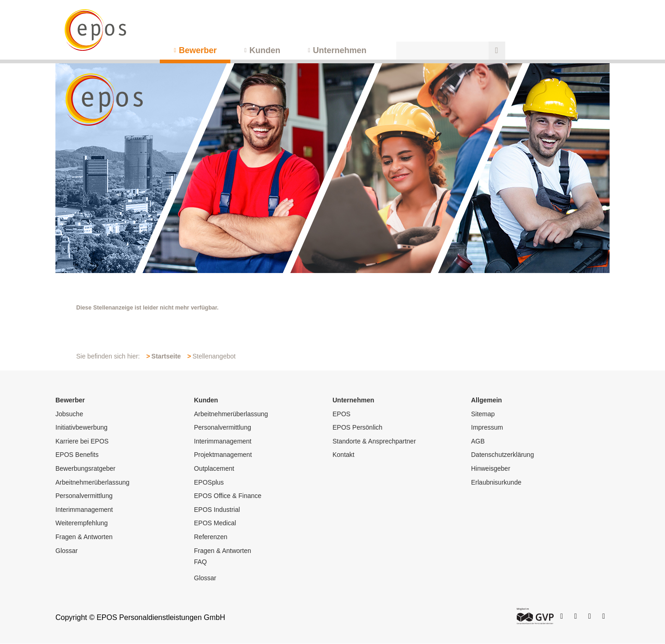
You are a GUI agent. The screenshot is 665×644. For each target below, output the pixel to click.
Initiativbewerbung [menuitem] (82, 427)
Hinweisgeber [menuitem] (491, 468)
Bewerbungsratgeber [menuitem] (85, 468)
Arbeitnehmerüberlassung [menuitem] (92, 482)
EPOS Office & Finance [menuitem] (228, 496)
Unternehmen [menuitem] (340, 50)
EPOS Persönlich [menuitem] (357, 427)
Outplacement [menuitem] (214, 468)
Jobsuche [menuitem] (69, 414)
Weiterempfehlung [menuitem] (82, 523)
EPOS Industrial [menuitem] (217, 510)
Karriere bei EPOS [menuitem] (82, 441)
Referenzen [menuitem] (211, 537)
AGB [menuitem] (478, 441)
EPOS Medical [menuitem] (215, 523)
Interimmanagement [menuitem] (84, 510)
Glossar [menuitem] (66, 551)
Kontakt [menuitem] (343, 455)
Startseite (166, 356)
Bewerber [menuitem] (198, 50)
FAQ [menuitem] (200, 562)
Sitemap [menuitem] (483, 414)
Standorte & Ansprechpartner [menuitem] (374, 441)
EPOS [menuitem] (342, 414)
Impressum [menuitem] (487, 427)
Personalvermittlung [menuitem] (84, 496)
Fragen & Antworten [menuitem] (84, 537)
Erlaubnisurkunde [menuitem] (496, 482)
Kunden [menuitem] (265, 50)
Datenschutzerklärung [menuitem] (502, 455)
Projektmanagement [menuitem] (223, 455)
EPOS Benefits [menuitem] (77, 455)
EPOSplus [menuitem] (209, 482)
